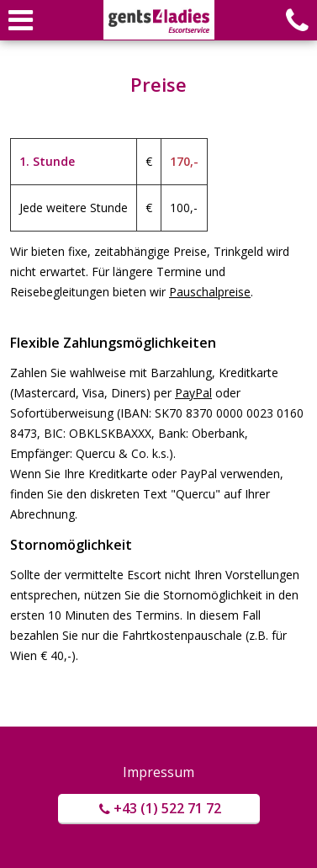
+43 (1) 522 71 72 (158, 808)
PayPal (193, 393)
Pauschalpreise (210, 292)
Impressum (158, 772)
